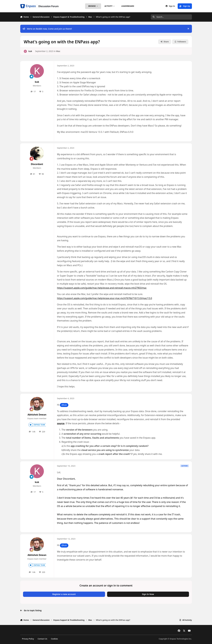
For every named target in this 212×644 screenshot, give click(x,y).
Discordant (37, 164)
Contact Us (42, 639)
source (61, 423)
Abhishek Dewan (37, 415)
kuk (30, 51)
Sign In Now (148, 594)
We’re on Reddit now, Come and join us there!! (47, 29)
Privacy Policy (28, 639)
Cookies (54, 639)
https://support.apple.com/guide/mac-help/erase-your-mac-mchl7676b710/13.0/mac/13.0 (105, 298)
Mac (58, 51)
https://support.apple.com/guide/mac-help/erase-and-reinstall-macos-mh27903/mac (102, 288)
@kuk (64, 405)
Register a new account (64, 594)
